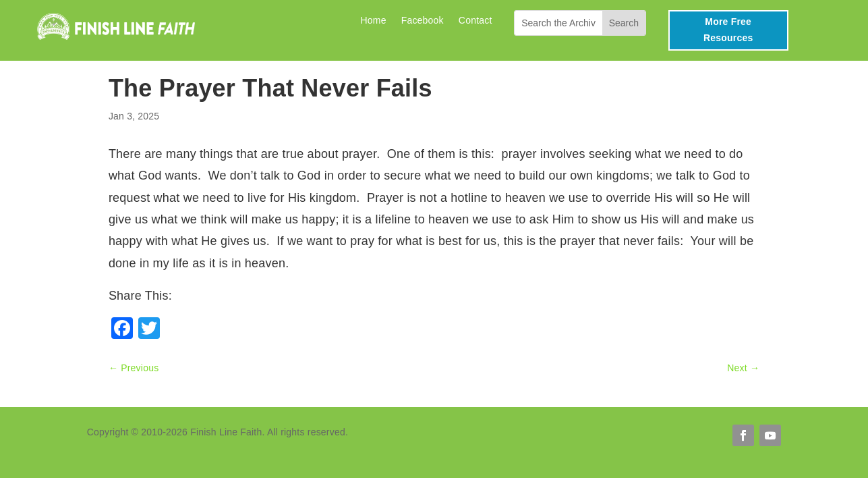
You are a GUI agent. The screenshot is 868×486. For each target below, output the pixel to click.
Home (373, 21)
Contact (475, 21)
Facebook (423, 21)
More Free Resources (728, 30)
